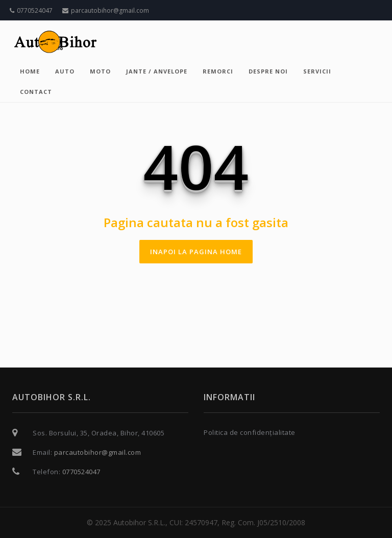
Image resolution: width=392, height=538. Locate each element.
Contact (36, 92)
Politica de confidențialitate (250, 432)
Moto (100, 71)
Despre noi (268, 71)
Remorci (218, 71)
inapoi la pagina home (196, 252)
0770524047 (31, 10)
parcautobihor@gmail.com (106, 10)
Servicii (317, 71)
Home (30, 71)
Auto (65, 71)
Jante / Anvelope (157, 71)
